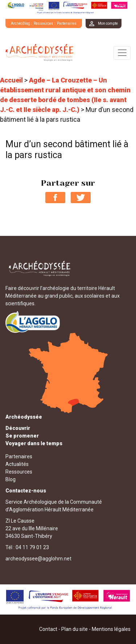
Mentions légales (111, 629)
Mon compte (108, 23)
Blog (11, 479)
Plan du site (75, 629)
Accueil (11, 80)
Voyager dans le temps (34, 443)
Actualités (17, 464)
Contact (48, 629)
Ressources (44, 23)
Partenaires (67, 23)
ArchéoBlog (20, 23)
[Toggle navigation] (122, 53)
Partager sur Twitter (81, 198)
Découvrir (18, 428)
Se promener (22, 436)
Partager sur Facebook (55, 198)
